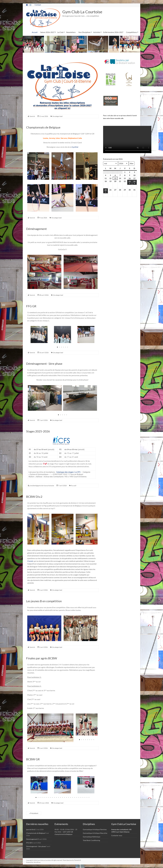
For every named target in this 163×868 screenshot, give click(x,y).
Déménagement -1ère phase (44, 364)
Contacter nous (117, 835)
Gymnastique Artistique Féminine (95, 829)
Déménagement (36, 229)
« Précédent (34, 813)
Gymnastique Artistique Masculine (95, 833)
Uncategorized (57, 116)
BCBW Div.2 (34, 497)
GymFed (75, 147)
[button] (30, 336)
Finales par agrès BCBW (42, 658)
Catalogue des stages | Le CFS (68, 472)
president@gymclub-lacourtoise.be (42, 486)
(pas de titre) (31, 829)
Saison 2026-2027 (47, 32)
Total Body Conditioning (91, 840)
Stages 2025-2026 (38, 431)
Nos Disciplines (84, 32)
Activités (97, 32)
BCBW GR (33, 759)
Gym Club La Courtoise (83, 12)
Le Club (60, 32)
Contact (38, 5)
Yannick (32, 116)
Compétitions (131, 32)
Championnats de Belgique (43, 127)
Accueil (35, 32)
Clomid (30, 561)
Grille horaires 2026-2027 (113, 32)
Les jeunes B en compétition (44, 601)
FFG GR (31, 306)
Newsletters (71, 32)
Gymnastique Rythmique (92, 837)
